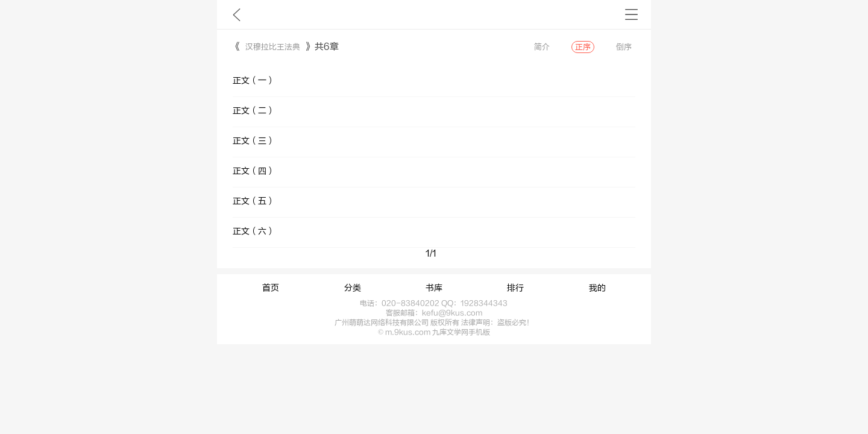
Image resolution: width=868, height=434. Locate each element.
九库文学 (237, 14)
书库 (434, 288)
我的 (597, 288)
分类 (353, 288)
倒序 (624, 47)
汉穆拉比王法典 (273, 47)
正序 (583, 47)
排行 (515, 288)
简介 (542, 47)
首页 (271, 288)
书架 (631, 14)
